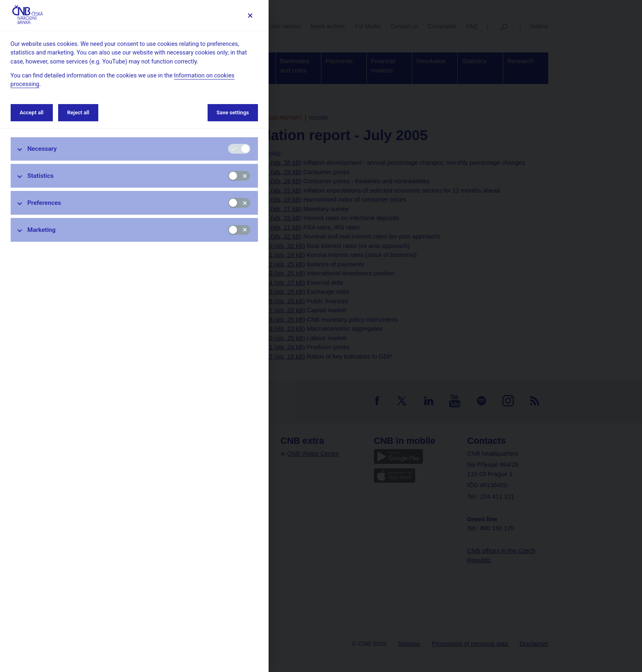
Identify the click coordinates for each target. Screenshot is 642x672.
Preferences (44, 203)
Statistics (41, 176)
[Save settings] (250, 15)
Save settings (233, 112)
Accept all (32, 112)
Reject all (78, 112)
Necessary (42, 149)
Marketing (42, 230)
